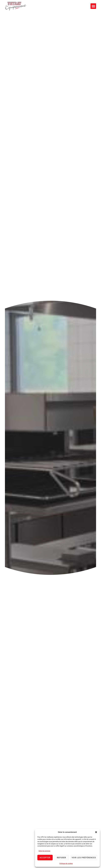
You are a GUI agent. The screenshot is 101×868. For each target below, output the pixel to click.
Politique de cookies (66, 864)
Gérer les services (44, 851)
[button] (96, 832)
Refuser (62, 858)
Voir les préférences (84, 858)
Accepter (45, 858)
